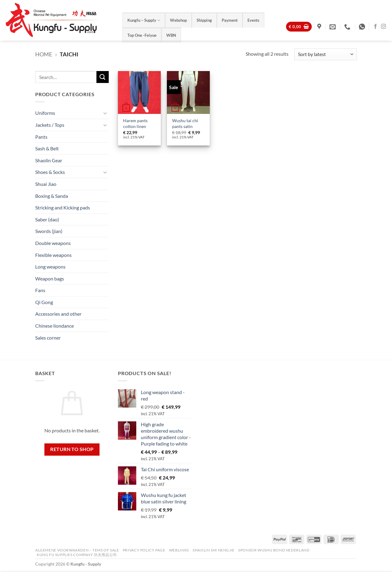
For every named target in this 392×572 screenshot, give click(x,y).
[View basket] (299, 27)
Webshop (178, 20)
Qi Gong (44, 302)
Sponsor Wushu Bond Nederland (274, 550)
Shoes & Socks (50, 172)
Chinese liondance (55, 326)
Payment (230, 20)
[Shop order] (326, 54)
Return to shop (72, 449)
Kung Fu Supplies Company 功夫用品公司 (77, 555)
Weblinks (179, 550)
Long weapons (50, 267)
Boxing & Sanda (52, 196)
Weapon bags (50, 278)
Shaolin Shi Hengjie (214, 550)
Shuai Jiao (46, 184)
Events (253, 20)
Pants (41, 136)
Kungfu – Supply (144, 20)
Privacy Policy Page (144, 550)
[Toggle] (105, 113)
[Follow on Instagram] (383, 27)
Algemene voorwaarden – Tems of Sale (77, 550)
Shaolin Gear (49, 160)
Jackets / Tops (50, 125)
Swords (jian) (49, 231)
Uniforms (45, 113)
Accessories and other (58, 314)
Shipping (204, 20)
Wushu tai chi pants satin (185, 123)
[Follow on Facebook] (375, 27)
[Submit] (103, 77)
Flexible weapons (53, 255)
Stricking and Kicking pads (63, 207)
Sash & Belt (47, 148)
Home (44, 54)
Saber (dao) (47, 219)
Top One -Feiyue (142, 35)
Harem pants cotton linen (135, 123)
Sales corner (48, 338)
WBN (171, 35)
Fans (40, 290)
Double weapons (53, 243)
